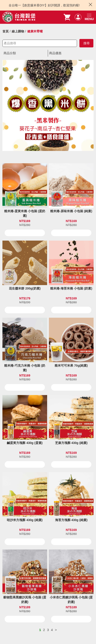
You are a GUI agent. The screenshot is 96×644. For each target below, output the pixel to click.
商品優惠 (55, 53)
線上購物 (18, 31)
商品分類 (10, 53)
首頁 (6, 31)
